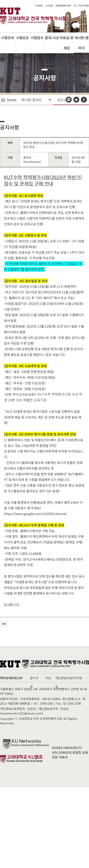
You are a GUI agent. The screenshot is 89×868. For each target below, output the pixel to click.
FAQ (48, 678)
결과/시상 (52, 38)
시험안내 (8, 38)
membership (63, 5)
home (39, 5)
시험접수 (37, 38)
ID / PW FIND (81, 5)
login (49, 5)
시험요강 (22, 38)
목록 (4, 624)
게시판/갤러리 (82, 43)
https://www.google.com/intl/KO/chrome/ (36, 514)
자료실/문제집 (67, 43)
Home (9, 100)
